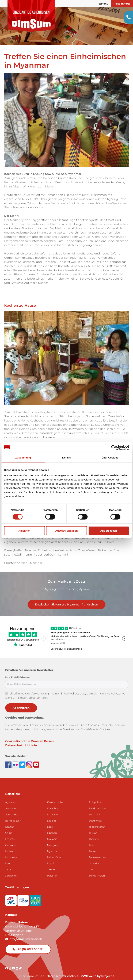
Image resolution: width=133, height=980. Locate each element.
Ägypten (10, 797)
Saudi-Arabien (97, 803)
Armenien (11, 803)
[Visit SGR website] (11, 894)
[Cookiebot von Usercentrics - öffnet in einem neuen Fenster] (114, 447)
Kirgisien (52, 809)
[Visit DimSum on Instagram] (10, 963)
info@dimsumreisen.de (24, 934)
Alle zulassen (109, 531)
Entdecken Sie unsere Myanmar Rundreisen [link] (66, 599)
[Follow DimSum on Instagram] (30, 759)
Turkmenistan (97, 852)
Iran (7, 858)
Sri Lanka (94, 809)
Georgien (11, 840)
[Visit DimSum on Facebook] (9, 759)
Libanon (52, 828)
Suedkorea (95, 815)
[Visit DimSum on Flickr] (17, 963)
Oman (51, 864)
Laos (50, 822)
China (9, 828)
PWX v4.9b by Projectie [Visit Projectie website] (98, 971)
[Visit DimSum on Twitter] (20, 963)
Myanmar (53, 846)
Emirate (10, 834)
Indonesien (12, 852)
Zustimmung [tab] (23, 457)
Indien (9, 846)
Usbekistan (95, 858)
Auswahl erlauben (66, 531)
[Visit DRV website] (24, 894)
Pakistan (52, 870)
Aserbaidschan (14, 809)
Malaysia (52, 834)
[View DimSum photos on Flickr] (16, 759)
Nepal (51, 858)
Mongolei (53, 840)
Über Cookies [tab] (110, 457)
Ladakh (51, 815)
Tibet (92, 840)
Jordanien (11, 870)
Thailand (94, 834)
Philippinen (96, 797)
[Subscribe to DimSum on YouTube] (36, 759)
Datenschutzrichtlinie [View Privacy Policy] (62, 971)
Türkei (92, 846)
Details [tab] (66, 457)
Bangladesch (13, 815)
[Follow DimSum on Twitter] (23, 759)
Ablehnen (24, 531)
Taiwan (93, 828)
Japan (9, 864)
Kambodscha (55, 797)
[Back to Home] (31, 16)
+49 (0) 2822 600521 (28, 944)
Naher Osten (55, 852)
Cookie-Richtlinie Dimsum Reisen (29, 736)
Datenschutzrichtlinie (21, 740)
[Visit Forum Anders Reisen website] (35, 894)
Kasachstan (54, 803)
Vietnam (94, 864)
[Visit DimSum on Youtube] (14, 963)
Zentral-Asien (97, 870)
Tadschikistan (97, 822)
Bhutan (10, 822)
